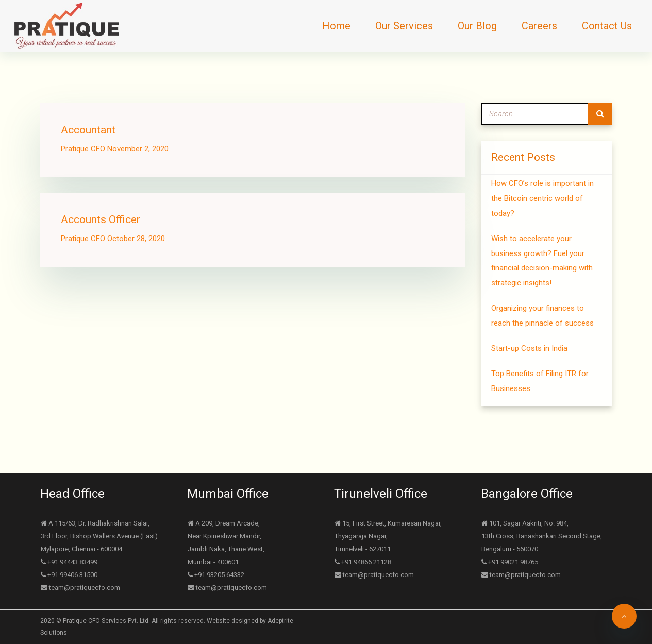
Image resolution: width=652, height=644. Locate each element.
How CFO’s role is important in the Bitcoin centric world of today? (542, 198)
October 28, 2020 (136, 239)
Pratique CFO (83, 149)
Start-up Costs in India (529, 348)
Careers (539, 26)
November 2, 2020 (138, 149)
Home (336, 26)
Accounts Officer (101, 219)
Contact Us (607, 26)
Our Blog (477, 26)
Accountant (88, 130)
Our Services (404, 26)
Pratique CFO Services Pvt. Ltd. (106, 621)
